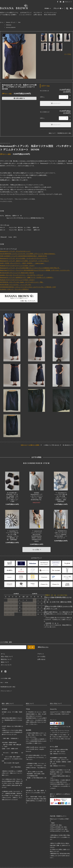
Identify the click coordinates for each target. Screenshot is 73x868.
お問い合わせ (38, 15)
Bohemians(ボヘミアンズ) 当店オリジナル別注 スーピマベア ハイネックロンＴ (24, 261)
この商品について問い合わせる (52, 445)
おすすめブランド (26, 13)
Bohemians (9, 25)
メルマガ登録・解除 (6, 677)
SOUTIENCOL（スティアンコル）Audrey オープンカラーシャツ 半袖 (22, 282)
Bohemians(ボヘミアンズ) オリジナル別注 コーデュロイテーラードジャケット (24, 258)
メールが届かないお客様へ (8, 15)
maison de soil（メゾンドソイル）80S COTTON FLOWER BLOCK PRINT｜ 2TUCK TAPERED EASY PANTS (36, 536)
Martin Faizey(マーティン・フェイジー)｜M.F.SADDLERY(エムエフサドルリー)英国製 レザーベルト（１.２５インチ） (35, 270)
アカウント (67, 2)
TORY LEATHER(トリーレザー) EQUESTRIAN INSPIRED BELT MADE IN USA (23, 256)
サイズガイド (38, 13)
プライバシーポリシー (7, 685)
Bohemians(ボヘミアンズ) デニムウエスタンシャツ (15, 251)
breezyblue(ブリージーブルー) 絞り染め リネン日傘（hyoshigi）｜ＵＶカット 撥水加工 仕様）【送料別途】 (12, 535)
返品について (52, 133)
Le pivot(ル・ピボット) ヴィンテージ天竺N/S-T (14, 289)
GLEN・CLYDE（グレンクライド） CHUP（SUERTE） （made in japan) (22, 263)
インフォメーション (50, 13)
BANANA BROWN (11, 27)
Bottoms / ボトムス (11, 22)
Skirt (19, 22)
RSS (1, 679)
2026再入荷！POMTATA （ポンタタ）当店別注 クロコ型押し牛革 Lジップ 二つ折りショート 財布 (12, 497)
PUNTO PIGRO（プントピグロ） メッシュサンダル (15, 285)
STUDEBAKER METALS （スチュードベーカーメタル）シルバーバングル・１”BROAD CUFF (28, 287)
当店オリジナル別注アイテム (9, 13)
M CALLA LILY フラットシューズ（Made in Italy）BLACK (17, 273)
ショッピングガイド (25, 15)
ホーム (2, 22)
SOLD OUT (56, 103)
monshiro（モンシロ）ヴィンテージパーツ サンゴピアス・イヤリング (22, 275)
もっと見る (37, 549)
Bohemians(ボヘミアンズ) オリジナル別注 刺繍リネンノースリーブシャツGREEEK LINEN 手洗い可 (30, 268)
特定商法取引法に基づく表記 (9, 682)
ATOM (5, 679)
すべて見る (68, 54)
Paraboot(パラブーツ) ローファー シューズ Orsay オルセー (17, 266)
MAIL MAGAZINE (50, 15)
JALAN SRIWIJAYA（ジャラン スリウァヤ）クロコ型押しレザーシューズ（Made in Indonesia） (28, 254)
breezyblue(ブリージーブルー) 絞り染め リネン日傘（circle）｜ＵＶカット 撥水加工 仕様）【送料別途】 (61, 497)
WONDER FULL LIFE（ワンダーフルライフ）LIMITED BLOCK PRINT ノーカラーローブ (61, 534)
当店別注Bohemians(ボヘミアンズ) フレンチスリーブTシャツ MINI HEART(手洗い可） (36, 496)
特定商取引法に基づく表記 (64, 133)
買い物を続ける (68, 445)
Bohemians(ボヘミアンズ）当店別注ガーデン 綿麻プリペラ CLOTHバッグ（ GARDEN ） (27, 277)
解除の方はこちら (43, 646)
